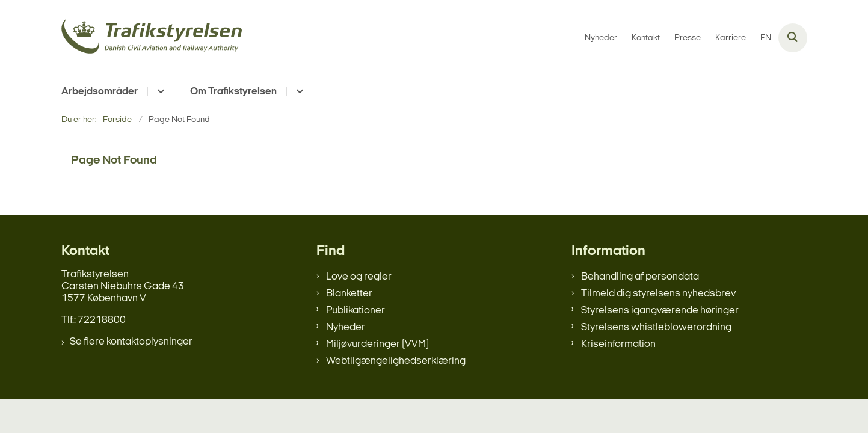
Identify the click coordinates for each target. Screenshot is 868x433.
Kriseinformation (618, 344)
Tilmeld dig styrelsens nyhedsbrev (658, 294)
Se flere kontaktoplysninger (131, 342)
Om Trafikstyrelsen (233, 92)
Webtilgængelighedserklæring (396, 361)
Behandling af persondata (640, 277)
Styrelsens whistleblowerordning (656, 327)
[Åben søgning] (793, 38)
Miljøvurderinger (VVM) (377, 344)
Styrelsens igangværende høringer (660, 311)
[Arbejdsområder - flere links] (159, 91)
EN (766, 38)
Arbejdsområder (100, 92)
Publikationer (356, 311)
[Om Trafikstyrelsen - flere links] (298, 91)
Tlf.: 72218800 (94, 320)
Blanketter (349, 294)
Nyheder (346, 327)
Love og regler (359, 277)
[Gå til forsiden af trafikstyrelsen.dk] (152, 38)
